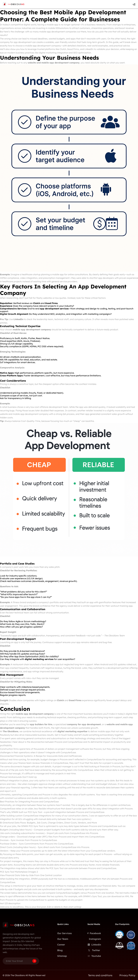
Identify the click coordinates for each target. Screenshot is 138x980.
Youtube (94, 956)
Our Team (63, 939)
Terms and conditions (100, 975)
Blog (60, 950)
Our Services (64, 933)
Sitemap (62, 956)
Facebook (94, 933)
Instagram (95, 939)
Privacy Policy (127, 975)
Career (61, 945)
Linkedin (94, 945)
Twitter (94, 950)
